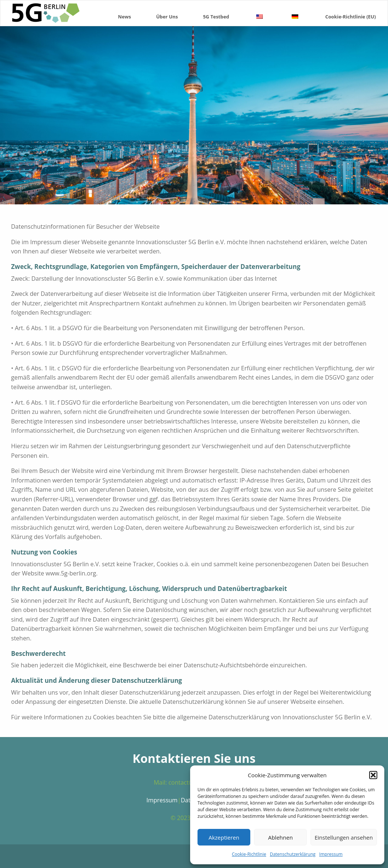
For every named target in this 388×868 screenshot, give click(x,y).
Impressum (331, 854)
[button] (373, 775)
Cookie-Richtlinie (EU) (351, 17)
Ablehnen (280, 837)
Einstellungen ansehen (344, 837)
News (125, 17)
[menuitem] (125, 13)
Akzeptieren (224, 837)
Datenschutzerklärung (293, 854)
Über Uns (167, 17)
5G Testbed (216, 17)
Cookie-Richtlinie (249, 854)
